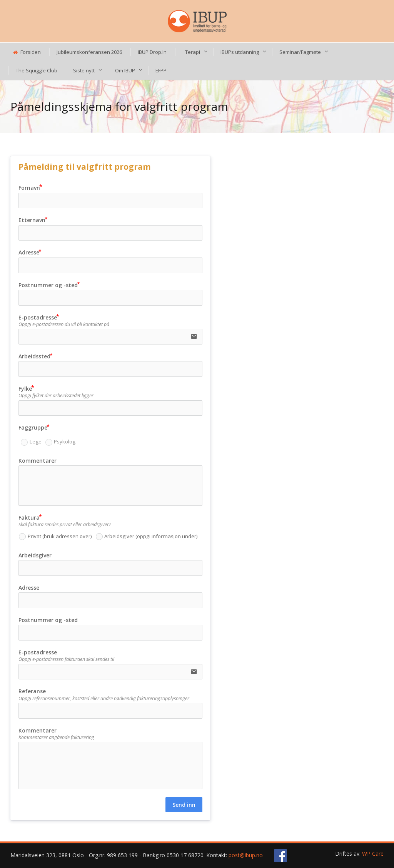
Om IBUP (125, 70)
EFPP (161, 70)
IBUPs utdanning (240, 52)
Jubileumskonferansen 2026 (89, 52)
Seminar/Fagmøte (300, 52)
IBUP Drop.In (152, 52)
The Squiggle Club (37, 70)
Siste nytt (84, 70)
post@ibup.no (246, 855)
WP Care (373, 854)
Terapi (193, 52)
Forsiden (27, 52)
